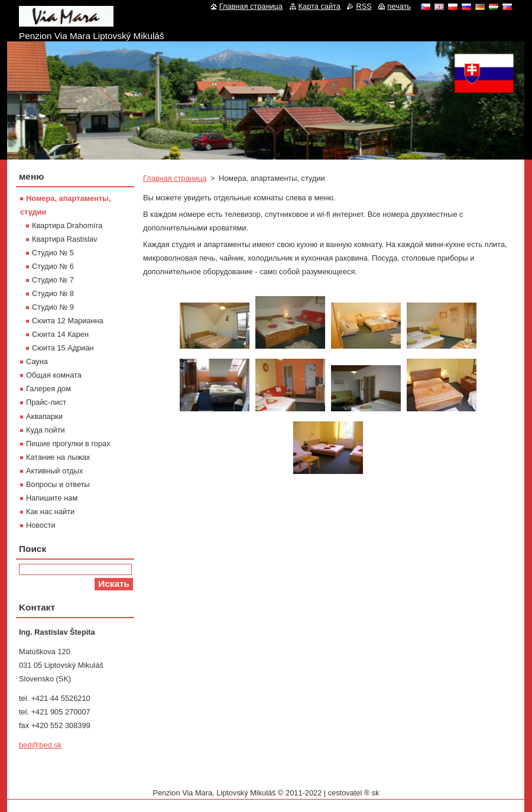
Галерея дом (48, 389)
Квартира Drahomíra (67, 225)
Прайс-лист (46, 402)
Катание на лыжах (58, 457)
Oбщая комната (54, 375)
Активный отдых (54, 471)
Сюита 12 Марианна (68, 321)
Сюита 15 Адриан (63, 348)
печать (399, 6)
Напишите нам (52, 498)
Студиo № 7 (53, 280)
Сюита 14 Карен (60, 334)
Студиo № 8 (53, 293)
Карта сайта (319, 6)
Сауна (37, 361)
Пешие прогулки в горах (68, 444)
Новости (41, 525)
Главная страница (175, 178)
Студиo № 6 (53, 266)
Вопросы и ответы (58, 484)
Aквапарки (44, 416)
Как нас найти (50, 511)
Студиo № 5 (53, 253)
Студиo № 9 (53, 307)
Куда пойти (46, 430)
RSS (364, 6)
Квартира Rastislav (65, 239)
